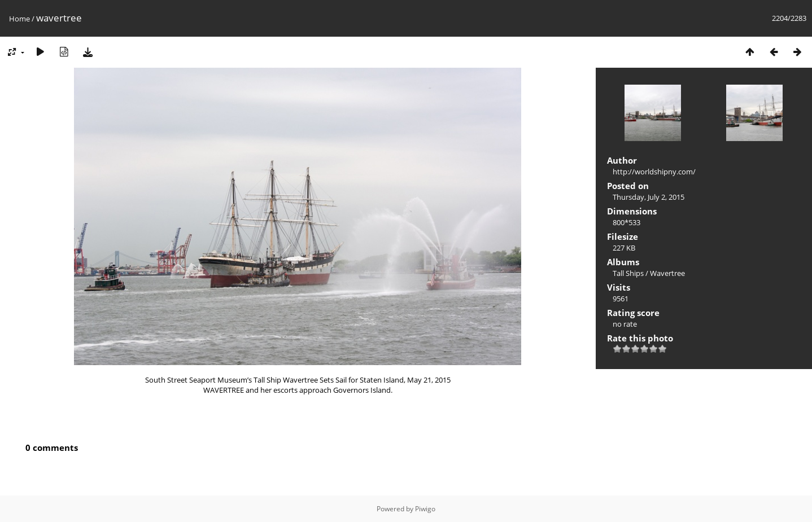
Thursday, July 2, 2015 (649, 197)
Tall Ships (628, 273)
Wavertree (667, 273)
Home (19, 19)
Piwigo (425, 509)
